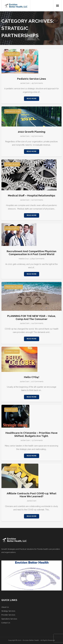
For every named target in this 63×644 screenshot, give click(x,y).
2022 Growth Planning (32, 132)
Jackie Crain (25, 83)
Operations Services (9, 619)
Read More (32, 99)
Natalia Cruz (24, 259)
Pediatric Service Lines (32, 79)
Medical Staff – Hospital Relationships (32, 195)
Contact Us (6, 623)
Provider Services (8, 615)
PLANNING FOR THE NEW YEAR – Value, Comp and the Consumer (32, 317)
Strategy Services (8, 611)
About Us (5, 607)
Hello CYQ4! (32, 377)
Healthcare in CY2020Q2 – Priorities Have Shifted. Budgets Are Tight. (31, 434)
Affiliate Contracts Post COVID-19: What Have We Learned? (31, 495)
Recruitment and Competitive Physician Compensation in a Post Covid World (31, 253)
